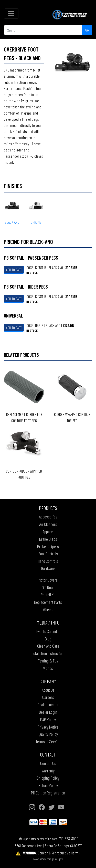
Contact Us (48, 763)
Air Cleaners (48, 524)
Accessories (48, 517)
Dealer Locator (48, 704)
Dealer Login (48, 712)
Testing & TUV (48, 661)
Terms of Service (48, 741)
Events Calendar (48, 631)
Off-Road (48, 587)
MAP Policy (48, 719)
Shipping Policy (48, 778)
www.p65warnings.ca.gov (48, 859)
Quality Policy (48, 734)
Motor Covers (48, 580)
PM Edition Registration (48, 793)
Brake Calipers (48, 546)
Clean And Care (48, 646)
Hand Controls (48, 561)
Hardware (48, 568)
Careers (48, 697)
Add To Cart (14, 270)
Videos (48, 668)
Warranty (48, 771)
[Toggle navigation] (11, 14)
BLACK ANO (12, 222)
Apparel (48, 532)
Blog (48, 639)
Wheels (48, 609)
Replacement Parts (48, 602)
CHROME (36, 222)
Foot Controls (48, 554)
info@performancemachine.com (37, 839)
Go (87, 30)
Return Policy (48, 785)
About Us (48, 690)
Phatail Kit (48, 595)
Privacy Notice (48, 727)
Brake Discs (48, 539)
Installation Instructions (48, 653)
